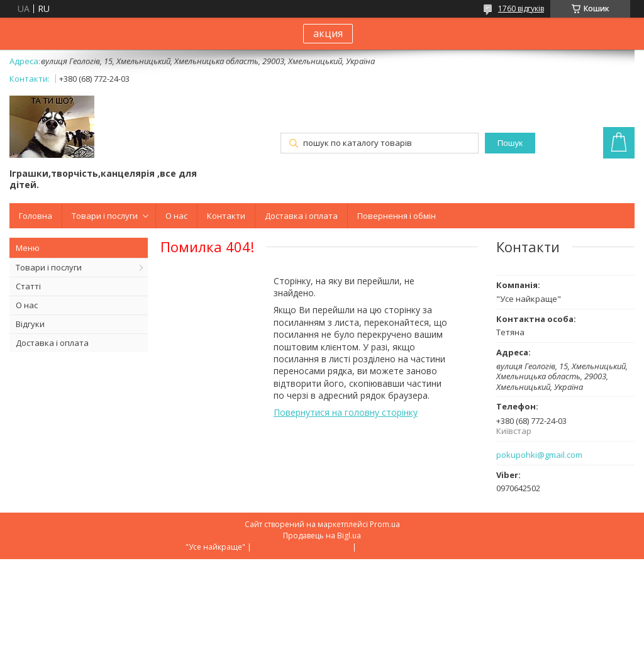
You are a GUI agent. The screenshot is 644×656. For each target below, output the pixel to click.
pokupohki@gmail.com (539, 455)
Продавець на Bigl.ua (322, 536)
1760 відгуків (521, 8)
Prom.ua (385, 524)
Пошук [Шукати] (510, 143)
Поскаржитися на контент (302, 547)
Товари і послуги (105, 216)
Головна (36, 216)
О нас (176, 216)
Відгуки (30, 324)
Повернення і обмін (397, 216)
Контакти (226, 216)
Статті (28, 286)
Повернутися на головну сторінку (346, 412)
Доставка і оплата (301, 216)
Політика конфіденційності (408, 547)
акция (328, 33)
